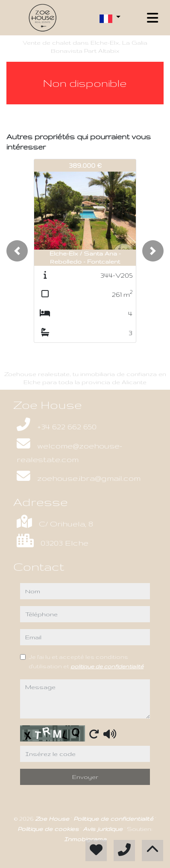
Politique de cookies (49, 829)
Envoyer (85, 777)
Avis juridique (104, 829)
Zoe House (53, 819)
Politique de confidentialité (114, 819)
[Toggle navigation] (152, 18)
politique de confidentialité (107, 666)
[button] (17, 251)
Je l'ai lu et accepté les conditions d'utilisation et (86, 661)
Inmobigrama (85, 839)
